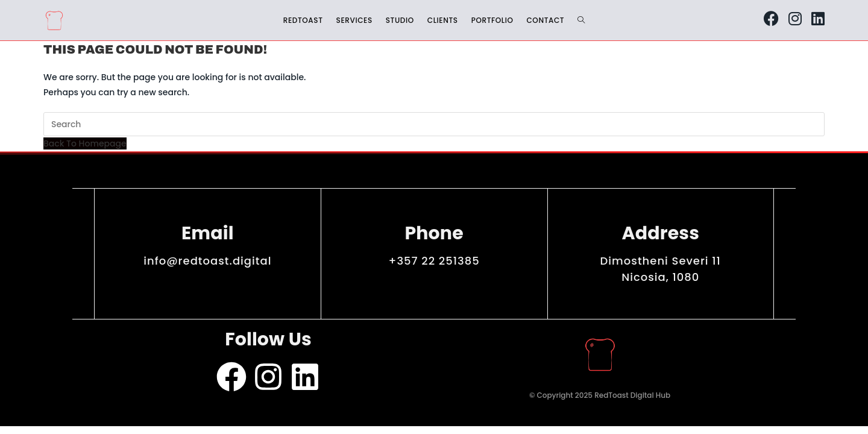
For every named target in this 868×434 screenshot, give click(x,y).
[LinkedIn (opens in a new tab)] (818, 19)
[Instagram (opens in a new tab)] (795, 19)
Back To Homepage (85, 143)
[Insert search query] (434, 124)
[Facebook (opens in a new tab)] (771, 19)
